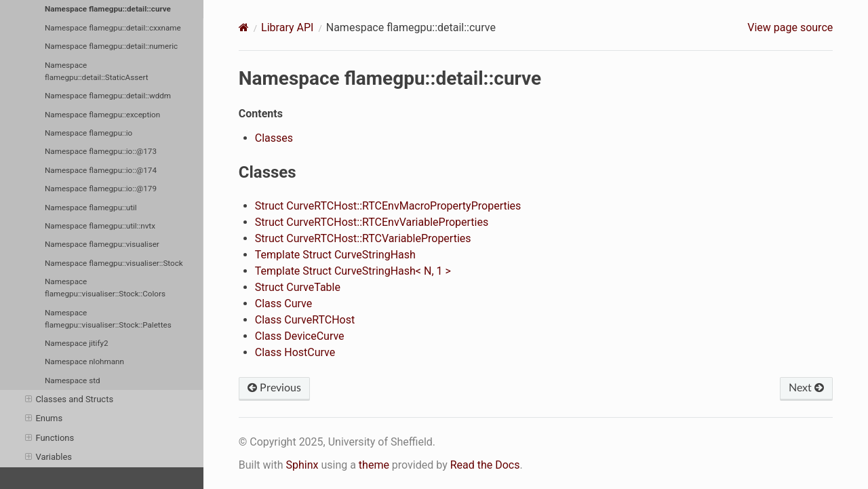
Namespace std (73, 380)
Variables (48, 457)
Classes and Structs (69, 399)
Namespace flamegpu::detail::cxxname (113, 28)
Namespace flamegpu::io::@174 (101, 170)
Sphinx (302, 465)
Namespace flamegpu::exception (102, 115)
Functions (50, 438)
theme (374, 465)
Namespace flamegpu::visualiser (102, 244)
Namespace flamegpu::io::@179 (101, 189)
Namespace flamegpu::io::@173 (101, 151)
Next (806, 388)
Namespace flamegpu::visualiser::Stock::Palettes (108, 319)
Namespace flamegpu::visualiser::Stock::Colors (105, 288)
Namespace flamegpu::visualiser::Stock (114, 263)
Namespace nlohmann (84, 361)
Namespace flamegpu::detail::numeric (111, 46)
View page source (790, 27)
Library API (287, 27)
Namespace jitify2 (77, 343)
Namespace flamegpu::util (91, 208)
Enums (44, 418)
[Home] (244, 27)
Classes (274, 138)
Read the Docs (485, 465)
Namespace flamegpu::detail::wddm (108, 96)
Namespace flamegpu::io (88, 133)
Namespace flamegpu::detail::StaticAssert (96, 71)
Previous (274, 388)
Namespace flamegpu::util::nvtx (100, 226)
